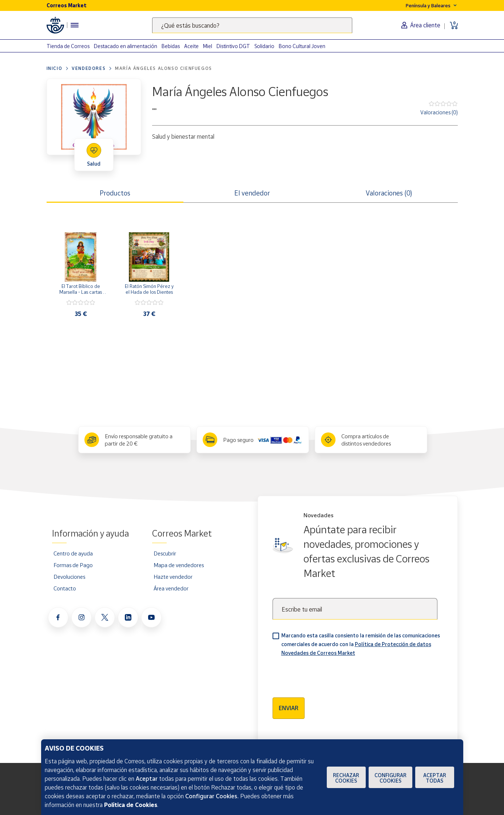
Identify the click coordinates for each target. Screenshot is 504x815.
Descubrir (165, 553)
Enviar (289, 708)
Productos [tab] (115, 193)
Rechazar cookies (346, 778)
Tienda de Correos (68, 46)
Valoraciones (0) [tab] (389, 193)
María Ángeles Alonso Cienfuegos (164, 68)
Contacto (65, 588)
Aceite (191, 46)
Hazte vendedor (173, 577)
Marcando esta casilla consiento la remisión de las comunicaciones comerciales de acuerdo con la (361, 644)
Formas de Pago (73, 565)
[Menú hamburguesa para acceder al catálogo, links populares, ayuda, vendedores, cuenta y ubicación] (75, 25)
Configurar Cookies (390, 778)
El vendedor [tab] (252, 193)
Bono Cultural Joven (302, 46)
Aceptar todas (435, 778)
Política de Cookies (131, 805)
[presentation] (328, 674)
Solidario (264, 46)
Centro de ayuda (73, 553)
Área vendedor (171, 588)
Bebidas (171, 46)
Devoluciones (69, 577)
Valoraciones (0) (439, 112)
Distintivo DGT (233, 46)
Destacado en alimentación (126, 46)
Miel (208, 46)
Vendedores (89, 68)
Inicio (55, 68)
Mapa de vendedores (179, 565)
